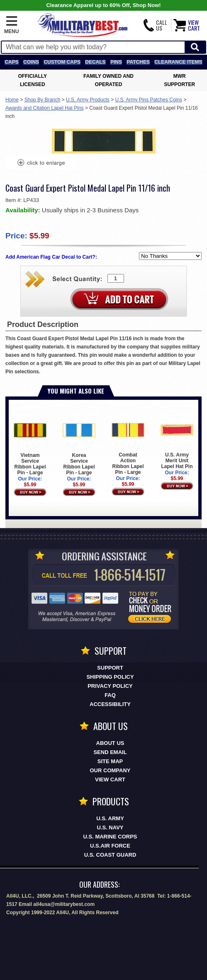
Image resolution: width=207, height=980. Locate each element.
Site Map (110, 761)
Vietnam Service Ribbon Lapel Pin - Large (30, 445)
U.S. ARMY (110, 818)
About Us (110, 743)
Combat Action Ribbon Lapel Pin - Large (128, 444)
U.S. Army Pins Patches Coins (149, 100)
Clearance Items (178, 62)
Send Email (110, 752)
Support (110, 668)
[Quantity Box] (116, 278)
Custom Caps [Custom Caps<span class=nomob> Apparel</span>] (62, 62)
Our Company (110, 770)
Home (12, 100)
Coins (31, 62)
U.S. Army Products (88, 100)
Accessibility (110, 704)
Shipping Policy (110, 677)
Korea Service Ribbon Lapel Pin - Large (79, 445)
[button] (11, 25)
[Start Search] (195, 47)
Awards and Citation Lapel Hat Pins (45, 108)
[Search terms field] (93, 47)
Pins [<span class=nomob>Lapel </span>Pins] (116, 62)
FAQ (110, 695)
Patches (138, 62)
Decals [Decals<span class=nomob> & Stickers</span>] (95, 62)
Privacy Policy (110, 686)
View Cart (110, 779)
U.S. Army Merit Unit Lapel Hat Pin (177, 442)
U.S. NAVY (110, 827)
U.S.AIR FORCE (110, 846)
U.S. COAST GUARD (110, 855)
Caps (11, 62)
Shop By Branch (43, 100)
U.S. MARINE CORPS (110, 837)
